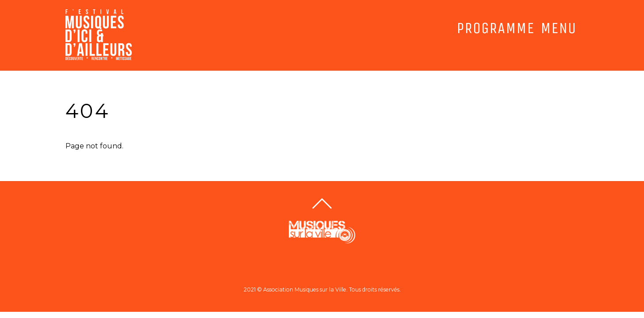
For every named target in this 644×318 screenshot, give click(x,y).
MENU (558, 28)
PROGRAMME (495, 28)
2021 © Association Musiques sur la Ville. (296, 290)
